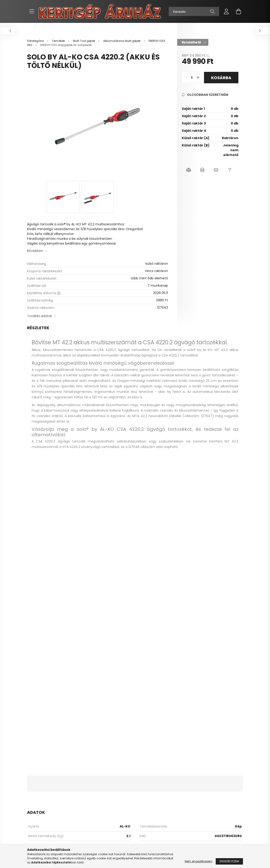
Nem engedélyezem (199, 861)
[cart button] (238, 11)
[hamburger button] (32, 11)
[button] (189, 170)
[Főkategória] (36, 41)
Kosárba (221, 78)
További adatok (40, 316)
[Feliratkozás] (205, 95)
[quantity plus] (198, 78)
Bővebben (35, 251)
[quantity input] (192, 78)
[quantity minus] (185, 78)
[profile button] (226, 11)
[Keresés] (194, 11)
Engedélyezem (229, 861)
